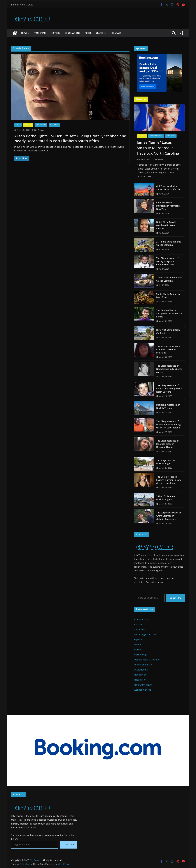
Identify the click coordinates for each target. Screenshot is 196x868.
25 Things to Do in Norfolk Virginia (165, 462)
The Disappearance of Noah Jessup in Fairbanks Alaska (169, 369)
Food (88, 33)
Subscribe (175, 598)
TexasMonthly (141, 670)
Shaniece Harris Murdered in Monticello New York (168, 206)
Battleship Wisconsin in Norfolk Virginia (168, 406)
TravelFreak (140, 675)
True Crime (40, 33)
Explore (138, 640)
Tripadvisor (140, 680)
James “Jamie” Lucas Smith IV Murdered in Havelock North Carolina (158, 148)
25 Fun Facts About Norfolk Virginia (166, 498)
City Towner (39, 130)
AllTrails (138, 625)
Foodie (137, 645)
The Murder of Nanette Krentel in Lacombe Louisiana (168, 349)
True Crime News (143, 685)
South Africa (41, 125)
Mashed (138, 650)
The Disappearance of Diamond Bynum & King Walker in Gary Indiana (168, 424)
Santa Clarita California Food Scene (168, 296)
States (99, 33)
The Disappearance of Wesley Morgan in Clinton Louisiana (167, 261)
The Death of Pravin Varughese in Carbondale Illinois (169, 313)
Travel (25, 33)
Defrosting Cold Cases (145, 635)
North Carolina (156, 136)
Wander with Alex (143, 690)
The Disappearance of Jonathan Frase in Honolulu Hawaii (167, 444)
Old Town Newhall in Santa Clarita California (168, 188)
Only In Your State (143, 665)
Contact (116, 33)
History (55, 33)
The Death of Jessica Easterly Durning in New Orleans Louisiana (169, 480)
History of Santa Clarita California (168, 331)
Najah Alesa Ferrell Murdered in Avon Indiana (166, 225)
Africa (18, 125)
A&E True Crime (142, 619)
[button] (105, 33)
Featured (28, 125)
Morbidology (140, 655)
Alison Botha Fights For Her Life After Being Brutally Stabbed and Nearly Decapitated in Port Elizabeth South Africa (70, 138)
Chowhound (140, 630)
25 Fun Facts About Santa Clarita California (169, 279)
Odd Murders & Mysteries (147, 660)
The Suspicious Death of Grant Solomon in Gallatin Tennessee (169, 516)
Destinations (72, 33)
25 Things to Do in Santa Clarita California (169, 243)
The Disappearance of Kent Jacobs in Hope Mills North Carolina (169, 389)
